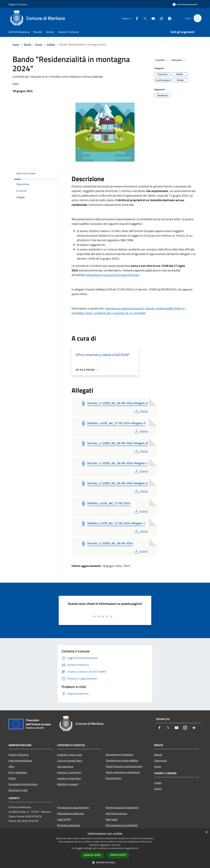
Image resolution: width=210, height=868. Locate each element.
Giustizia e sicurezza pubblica (122, 760)
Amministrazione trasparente (122, 807)
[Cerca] (198, 18)
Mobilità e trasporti (68, 784)
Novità (27, 44)
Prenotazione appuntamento (73, 807)
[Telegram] (168, 18)
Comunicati (161, 761)
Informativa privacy (116, 813)
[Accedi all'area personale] (185, 4)
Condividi (162, 60)
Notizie (158, 755)
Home (16, 44)
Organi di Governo (19, 755)
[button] (105, 862)
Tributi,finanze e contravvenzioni (124, 766)
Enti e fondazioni (18, 772)
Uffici (11, 766)
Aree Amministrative (20, 761)
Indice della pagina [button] (26, 174)
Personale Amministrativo (23, 784)
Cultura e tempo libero (70, 761)
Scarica (141, 411)
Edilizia (51, 44)
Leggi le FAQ (64, 819)
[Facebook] (136, 18)
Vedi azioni (179, 60)
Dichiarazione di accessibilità (122, 825)
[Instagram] (160, 18)
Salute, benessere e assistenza (123, 772)
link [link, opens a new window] (137, 848)
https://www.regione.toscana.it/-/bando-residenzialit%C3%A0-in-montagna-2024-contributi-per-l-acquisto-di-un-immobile (129, 311)
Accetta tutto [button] (92, 855)
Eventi (158, 789)
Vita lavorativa (65, 766)
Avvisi (39, 44)
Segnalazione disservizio (71, 813)
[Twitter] (144, 18)
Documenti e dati (18, 790)
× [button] (206, 832)
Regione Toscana (18, 4)
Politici (12, 778)
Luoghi (158, 783)
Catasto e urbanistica (69, 778)
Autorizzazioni (114, 778)
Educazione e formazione (120, 754)
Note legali (112, 819)
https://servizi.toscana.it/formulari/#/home (113, 275)
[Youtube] (152, 18)
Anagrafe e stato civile (70, 755)
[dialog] (105, 848)
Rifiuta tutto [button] (118, 855)
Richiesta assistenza (68, 825)
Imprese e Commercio (69, 772)
